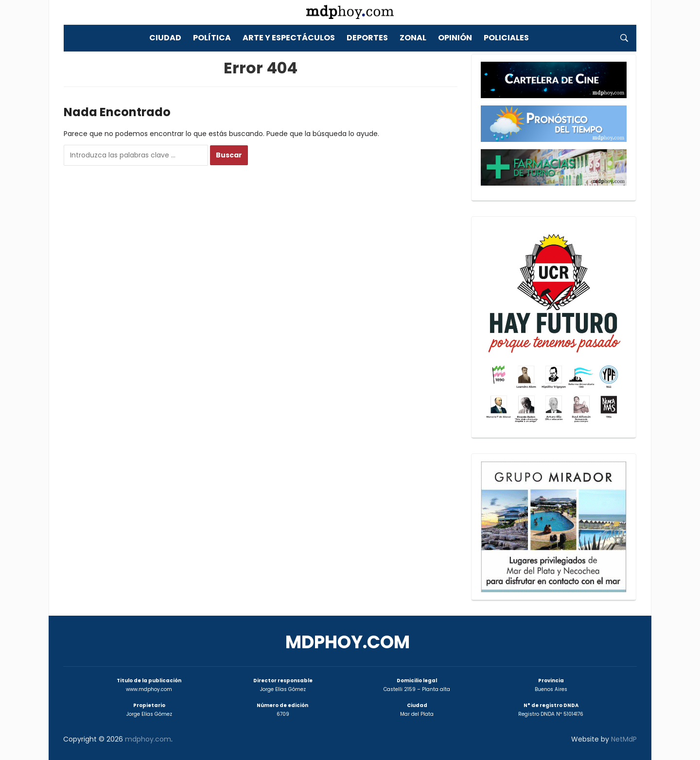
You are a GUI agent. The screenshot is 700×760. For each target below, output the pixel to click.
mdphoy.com (348, 642)
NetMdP (624, 739)
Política (212, 38)
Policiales (506, 38)
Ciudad (165, 38)
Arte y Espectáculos (289, 38)
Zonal (413, 38)
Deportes (367, 38)
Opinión (455, 38)
